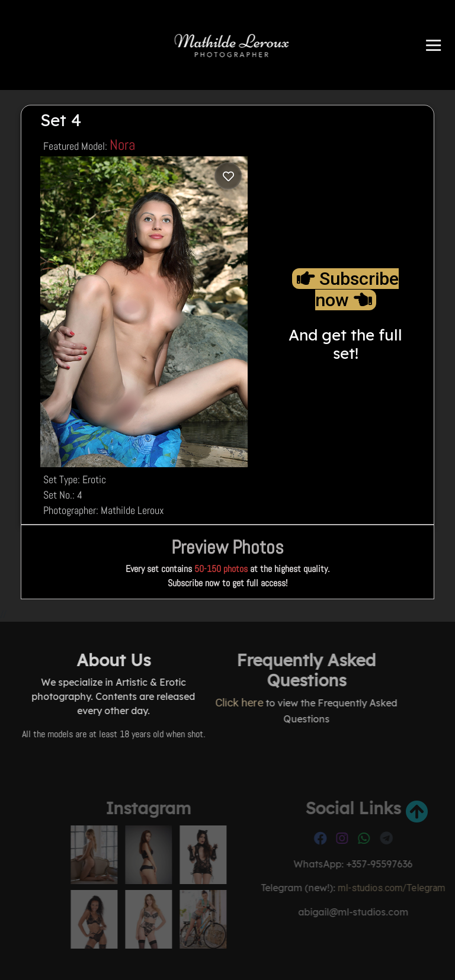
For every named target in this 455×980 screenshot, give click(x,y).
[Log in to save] (228, 176)
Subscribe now (348, 289)
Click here (182, 703)
